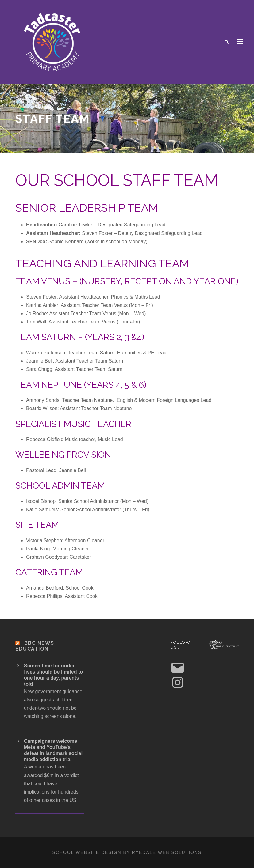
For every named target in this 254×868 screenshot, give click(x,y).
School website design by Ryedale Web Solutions (127, 852)
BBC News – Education (37, 646)
